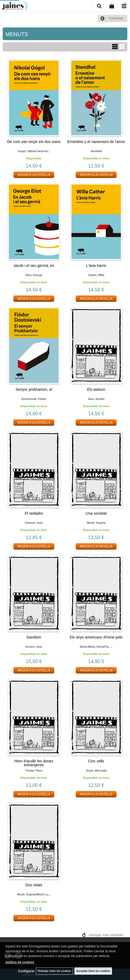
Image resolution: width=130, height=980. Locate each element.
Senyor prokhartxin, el (34, 389)
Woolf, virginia (96, 523)
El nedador (34, 513)
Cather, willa (96, 275)
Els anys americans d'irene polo (96, 637)
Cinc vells (96, 761)
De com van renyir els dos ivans (34, 142)
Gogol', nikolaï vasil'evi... (34, 151)
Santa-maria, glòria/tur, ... (96, 647)
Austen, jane (34, 647)
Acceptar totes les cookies (93, 971)
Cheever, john (34, 523)
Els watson (96, 389)
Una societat (96, 513)
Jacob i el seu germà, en (34, 266)
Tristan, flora (34, 771)
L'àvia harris (96, 266)
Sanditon (34, 637)
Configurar (26, 971)
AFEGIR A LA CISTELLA (34, 175)
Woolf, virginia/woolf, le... (34, 894)
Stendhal (96, 151)
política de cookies (20, 962)
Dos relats (34, 885)
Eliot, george (34, 275)
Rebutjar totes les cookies (55, 971)
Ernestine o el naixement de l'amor (96, 142)
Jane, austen (96, 399)
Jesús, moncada (96, 771)
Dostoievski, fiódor (34, 399)
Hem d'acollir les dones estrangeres (34, 763)
